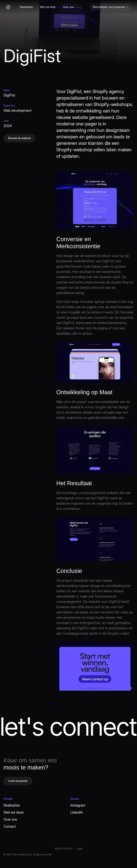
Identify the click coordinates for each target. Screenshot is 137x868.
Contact (10, 826)
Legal (79, 849)
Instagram (78, 805)
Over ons (10, 819)
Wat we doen (14, 812)
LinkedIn (77, 812)
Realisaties (12, 805)
